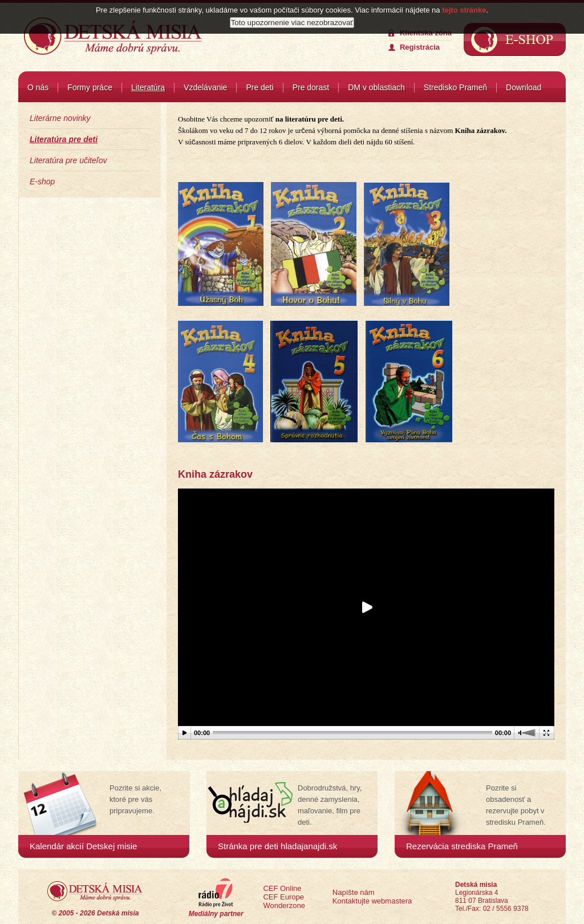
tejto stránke (464, 7)
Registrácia (420, 47)
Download (524, 87)
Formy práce (90, 87)
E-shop (42, 181)
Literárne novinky (60, 118)
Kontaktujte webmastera (372, 901)
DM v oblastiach (376, 87)
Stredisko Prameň (455, 87)
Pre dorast (311, 87)
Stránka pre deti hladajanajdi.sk (277, 846)
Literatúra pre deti (64, 139)
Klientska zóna (426, 33)
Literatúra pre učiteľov (68, 160)
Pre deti (259, 87)
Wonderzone (284, 905)
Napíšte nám (354, 892)
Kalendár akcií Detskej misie (83, 846)
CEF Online (282, 888)
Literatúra (148, 87)
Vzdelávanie (205, 87)
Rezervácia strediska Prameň (462, 846)
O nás (38, 87)
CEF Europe (283, 897)
